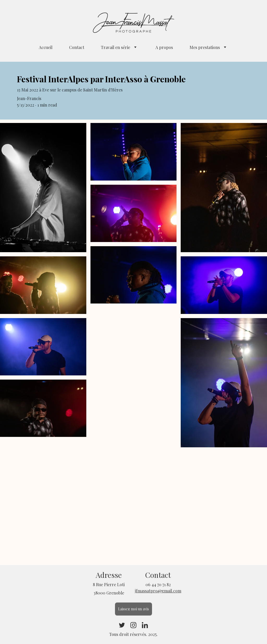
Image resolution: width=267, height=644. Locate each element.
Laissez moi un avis (134, 610)
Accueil (46, 47)
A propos (164, 47)
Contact (77, 47)
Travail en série (116, 47)
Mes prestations (205, 47)
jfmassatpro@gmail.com (158, 591)
